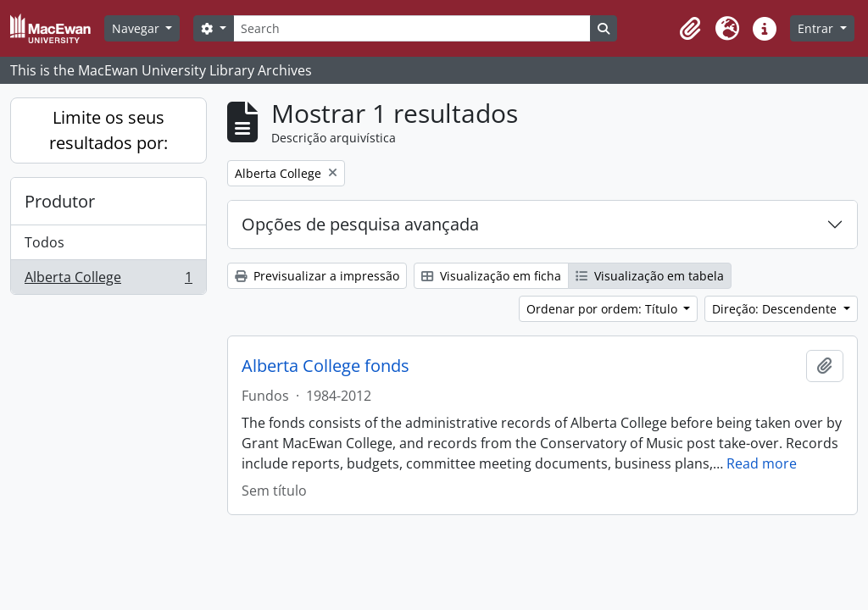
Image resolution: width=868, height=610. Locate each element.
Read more (762, 463)
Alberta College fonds (325, 366)
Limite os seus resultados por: (108, 130)
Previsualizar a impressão (317, 276)
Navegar (137, 28)
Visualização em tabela (650, 276)
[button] (690, 29)
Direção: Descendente (776, 309)
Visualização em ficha (491, 276)
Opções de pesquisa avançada (360, 224)
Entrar (817, 28)
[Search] (412, 28)
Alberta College (108, 280)
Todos (45, 242)
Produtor (60, 201)
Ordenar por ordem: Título (604, 309)
